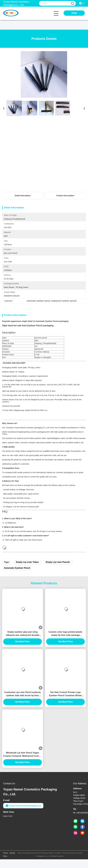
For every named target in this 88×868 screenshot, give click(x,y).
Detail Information (23, 196)
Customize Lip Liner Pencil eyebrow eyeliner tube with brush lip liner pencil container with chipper (23, 694)
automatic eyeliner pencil (17, 568)
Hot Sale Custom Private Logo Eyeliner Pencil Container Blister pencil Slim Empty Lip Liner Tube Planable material (65, 694)
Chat (74, 13)
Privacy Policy (6, 855)
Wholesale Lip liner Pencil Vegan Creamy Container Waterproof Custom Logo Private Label (23, 755)
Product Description (65, 196)
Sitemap (12, 853)
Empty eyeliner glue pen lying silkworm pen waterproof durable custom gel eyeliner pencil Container (23, 634)
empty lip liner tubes (27, 562)
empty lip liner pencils (58, 562)
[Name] (72, 3)
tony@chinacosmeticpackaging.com (23, 806)
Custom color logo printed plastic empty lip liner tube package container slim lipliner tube (65, 634)
